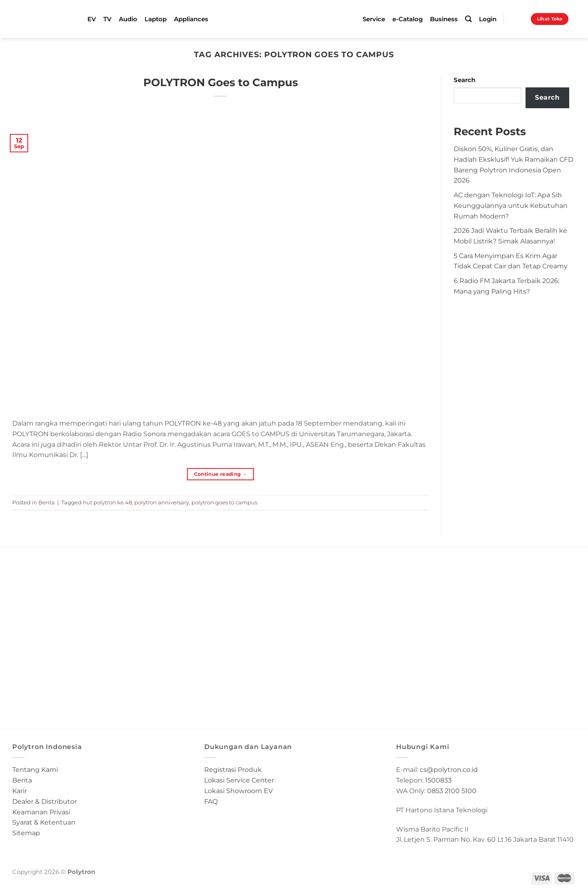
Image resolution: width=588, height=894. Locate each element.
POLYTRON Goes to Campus (221, 82)
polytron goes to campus (224, 502)
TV (107, 19)
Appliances (191, 19)
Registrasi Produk (233, 769)
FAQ (211, 801)
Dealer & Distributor (45, 801)
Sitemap (26, 833)
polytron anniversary (162, 502)
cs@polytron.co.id (449, 769)
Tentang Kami (35, 769)
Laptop (156, 19)
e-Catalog (408, 19)
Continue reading (221, 474)
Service (374, 19)
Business (444, 19)
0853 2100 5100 (452, 791)
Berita (47, 502)
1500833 (438, 780)
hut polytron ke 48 (107, 502)
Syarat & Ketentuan (44, 822)
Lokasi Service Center (239, 780)
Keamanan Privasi (41, 812)
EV (92, 19)
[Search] (468, 19)
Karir (20, 791)
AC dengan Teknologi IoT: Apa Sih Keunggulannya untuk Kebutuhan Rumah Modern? (511, 205)
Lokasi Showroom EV (238, 791)
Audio (128, 19)
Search (464, 80)
